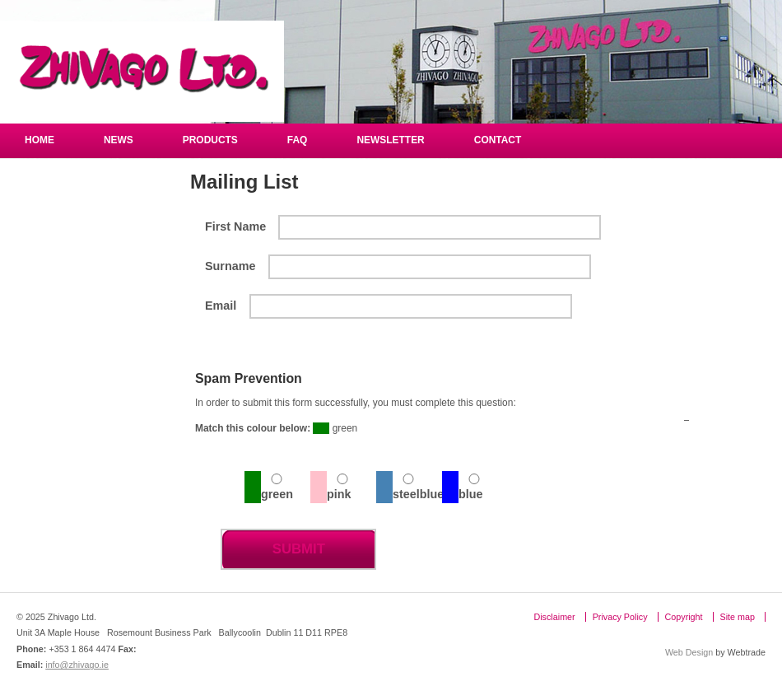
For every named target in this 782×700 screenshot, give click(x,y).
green (277, 494)
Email (221, 306)
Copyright (684, 617)
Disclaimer (554, 617)
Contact (498, 140)
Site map (738, 617)
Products (210, 140)
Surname (230, 266)
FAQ (298, 140)
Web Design (689, 652)
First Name (235, 226)
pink (339, 494)
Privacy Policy (620, 617)
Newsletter (390, 140)
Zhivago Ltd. (142, 71)
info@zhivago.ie (77, 665)
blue (471, 494)
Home (40, 140)
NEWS (119, 140)
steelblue (417, 494)
